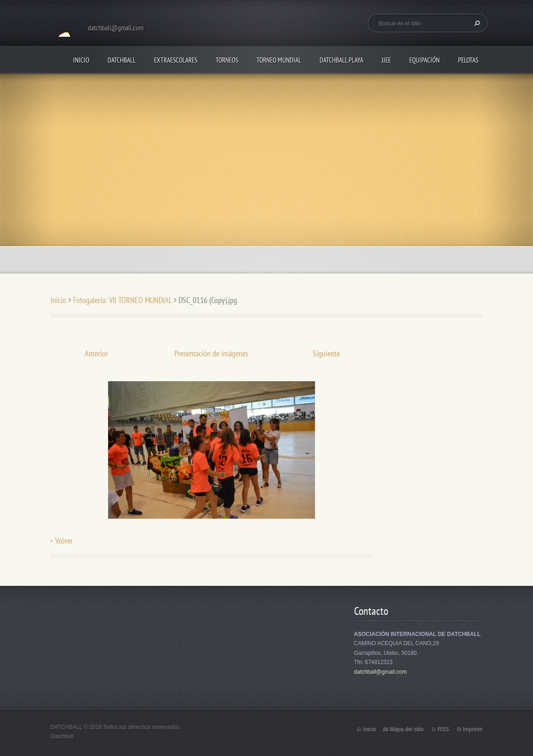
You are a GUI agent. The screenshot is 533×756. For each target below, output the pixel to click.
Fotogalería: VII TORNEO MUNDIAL (122, 300)
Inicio (81, 60)
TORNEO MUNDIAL (279, 60)
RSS (443, 729)
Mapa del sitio (407, 729)
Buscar (476, 23)
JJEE (386, 60)
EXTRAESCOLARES (176, 60)
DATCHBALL (122, 60)
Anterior (96, 353)
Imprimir (473, 729)
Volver (64, 541)
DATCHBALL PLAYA (341, 60)
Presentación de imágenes (211, 353)
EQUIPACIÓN (424, 60)
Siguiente (326, 353)
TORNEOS (227, 60)
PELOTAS (468, 60)
